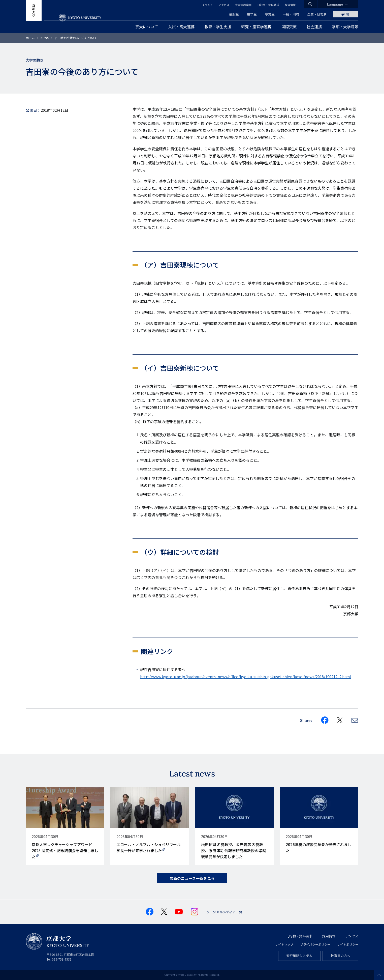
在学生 (252, 14)
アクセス (224, 5)
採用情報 (290, 5)
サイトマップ (284, 944)
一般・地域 (291, 14)
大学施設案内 (243, 5)
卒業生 (270, 14)
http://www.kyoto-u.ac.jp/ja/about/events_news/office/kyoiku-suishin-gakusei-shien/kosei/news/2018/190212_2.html (246, 676)
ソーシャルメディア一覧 (224, 912)
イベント (207, 5)
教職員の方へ (340, 956)
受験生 (234, 14)
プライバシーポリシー (315, 944)
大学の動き (35, 60)
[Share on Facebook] (325, 720)
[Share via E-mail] (355, 720)
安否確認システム (299, 956)
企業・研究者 (317, 14)
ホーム (30, 38)
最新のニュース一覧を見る (192, 878)
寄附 (346, 14)
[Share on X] (340, 720)
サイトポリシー (348, 944)
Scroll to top (379, 975)
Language (335, 4)
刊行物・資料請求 (268, 5)
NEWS (45, 38)
